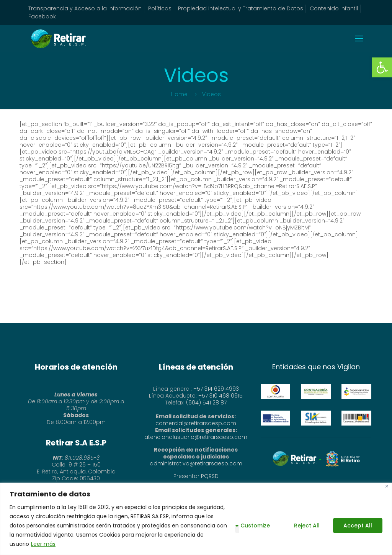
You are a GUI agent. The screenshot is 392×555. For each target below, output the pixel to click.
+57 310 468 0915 (220, 396)
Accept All (358, 526)
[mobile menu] (359, 39)
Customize (255, 526)
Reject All (307, 526)
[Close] (387, 486)
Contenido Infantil (334, 8)
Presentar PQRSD (196, 476)
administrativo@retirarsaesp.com (196, 463)
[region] (196, 519)
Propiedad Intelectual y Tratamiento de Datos (241, 8)
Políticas (160, 8)
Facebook (42, 16)
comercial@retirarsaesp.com (196, 423)
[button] (382, 67)
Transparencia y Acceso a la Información (85, 8)
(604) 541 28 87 (206, 403)
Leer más (43, 544)
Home (179, 94)
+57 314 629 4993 (216, 389)
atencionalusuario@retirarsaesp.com (196, 437)
